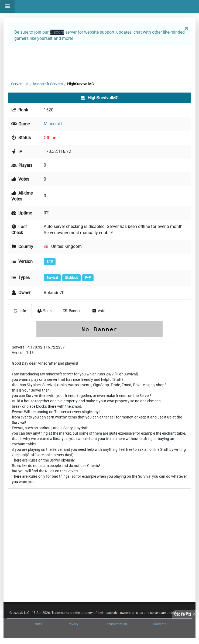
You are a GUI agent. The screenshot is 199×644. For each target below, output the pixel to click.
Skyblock (71, 278)
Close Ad (186, 614)
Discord (57, 32)
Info (20, 311)
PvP (88, 278)
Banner (72, 311)
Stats (45, 311)
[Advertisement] (100, 62)
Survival (52, 278)
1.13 (50, 262)
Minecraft (53, 124)
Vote (99, 311)
